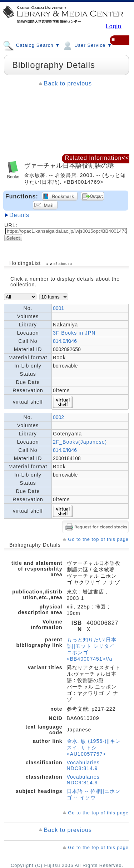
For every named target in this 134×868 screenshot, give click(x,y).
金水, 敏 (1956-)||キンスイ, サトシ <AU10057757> (94, 748)
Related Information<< (97, 158)
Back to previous (68, 83)
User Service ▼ (87, 45)
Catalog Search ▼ (31, 45)
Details (19, 215)
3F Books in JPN (74, 333)
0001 (58, 308)
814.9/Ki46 (65, 341)
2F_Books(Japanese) (80, 442)
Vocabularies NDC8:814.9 (83, 765)
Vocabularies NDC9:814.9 (83, 780)
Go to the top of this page (98, 539)
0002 (58, 417)
